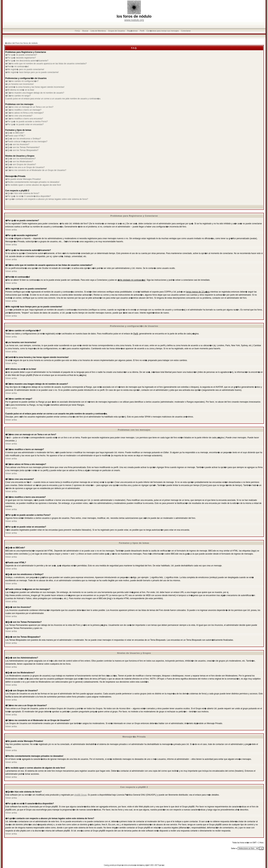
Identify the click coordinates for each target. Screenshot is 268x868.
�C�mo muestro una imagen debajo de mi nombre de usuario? (35, 93)
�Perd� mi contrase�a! (17, 66)
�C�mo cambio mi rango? (18, 96)
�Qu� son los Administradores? (20, 159)
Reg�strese (132, 31)
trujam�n (121, 865)
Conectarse (186, 31)
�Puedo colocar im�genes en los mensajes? (26, 142)
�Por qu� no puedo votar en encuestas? (24, 124)
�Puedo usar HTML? (15, 136)
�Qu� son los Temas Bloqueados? (22, 150)
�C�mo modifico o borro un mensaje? (23, 110)
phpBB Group (81, 795)
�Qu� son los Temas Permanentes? (22, 147)
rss (109, 865)
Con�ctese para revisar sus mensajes (163, 31)
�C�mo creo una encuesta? (19, 116)
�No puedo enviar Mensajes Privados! (23, 179)
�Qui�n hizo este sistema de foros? (22, 193)
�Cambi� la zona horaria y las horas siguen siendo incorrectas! (35, 87)
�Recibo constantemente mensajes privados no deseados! (32, 182)
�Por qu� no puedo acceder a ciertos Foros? (26, 122)
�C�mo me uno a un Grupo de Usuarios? (25, 167)
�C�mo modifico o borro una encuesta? (24, 119)
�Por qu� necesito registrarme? (21, 58)
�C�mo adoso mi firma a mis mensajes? (25, 113)
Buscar (85, 31)
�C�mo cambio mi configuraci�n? (22, 81)
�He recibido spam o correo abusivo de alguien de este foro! (33, 185)
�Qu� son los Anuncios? (17, 144)
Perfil (142, 31)
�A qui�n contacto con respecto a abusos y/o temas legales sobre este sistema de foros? (47, 199)
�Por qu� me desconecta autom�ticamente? (27, 61)
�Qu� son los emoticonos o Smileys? (23, 139)
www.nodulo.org (134, 20)
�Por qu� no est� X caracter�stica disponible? (28, 196)
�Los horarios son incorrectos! (19, 84)
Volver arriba (11, 230)
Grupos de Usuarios (117, 31)
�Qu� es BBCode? (15, 133)
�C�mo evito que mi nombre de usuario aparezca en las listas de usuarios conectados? (46, 64)
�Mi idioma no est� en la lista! (20, 90)
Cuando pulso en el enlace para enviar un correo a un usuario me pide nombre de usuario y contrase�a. (53, 99)
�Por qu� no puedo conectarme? (21, 55)
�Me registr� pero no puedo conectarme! (25, 69)
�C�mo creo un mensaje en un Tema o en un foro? (29, 107)
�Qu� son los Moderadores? (19, 162)
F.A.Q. (78, 31)
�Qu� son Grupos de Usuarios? (21, 164)
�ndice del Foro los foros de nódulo (21, 43)
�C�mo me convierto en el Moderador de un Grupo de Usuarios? (36, 170)
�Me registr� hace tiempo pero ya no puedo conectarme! (32, 72)
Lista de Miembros (98, 31)
